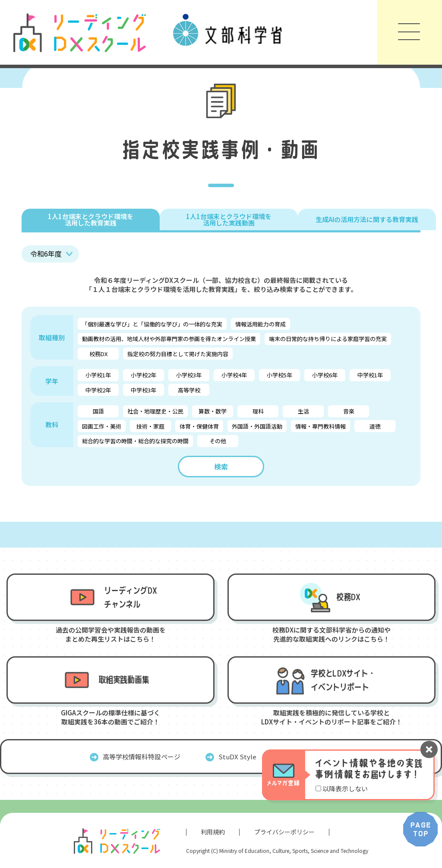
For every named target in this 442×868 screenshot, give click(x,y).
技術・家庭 (150, 426)
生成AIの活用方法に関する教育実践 (367, 219)
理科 (258, 411)
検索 (221, 467)
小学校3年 (189, 375)
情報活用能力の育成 (260, 324)
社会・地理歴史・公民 (155, 411)
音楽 (349, 411)
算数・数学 (213, 411)
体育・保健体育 (199, 426)
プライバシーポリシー (284, 832)
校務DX (98, 354)
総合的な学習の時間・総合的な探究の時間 (135, 441)
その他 (218, 441)
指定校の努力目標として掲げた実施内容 (178, 354)
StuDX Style (237, 757)
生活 (303, 411)
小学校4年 (234, 375)
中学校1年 (370, 375)
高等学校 (189, 390)
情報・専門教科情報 (320, 426)
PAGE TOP (420, 829)
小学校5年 (279, 375)
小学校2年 (144, 375)
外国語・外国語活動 (257, 426)
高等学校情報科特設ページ (142, 757)
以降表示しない (345, 788)
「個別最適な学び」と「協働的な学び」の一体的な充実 (152, 324)
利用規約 (213, 832)
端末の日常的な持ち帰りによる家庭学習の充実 (328, 339)
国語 (98, 411)
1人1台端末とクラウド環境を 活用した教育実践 (91, 219)
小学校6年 (325, 375)
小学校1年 (98, 375)
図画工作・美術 (102, 426)
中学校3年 (144, 390)
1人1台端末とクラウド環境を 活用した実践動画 (229, 219)
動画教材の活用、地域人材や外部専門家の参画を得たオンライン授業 (169, 339)
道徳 (375, 426)
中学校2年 (98, 390)
